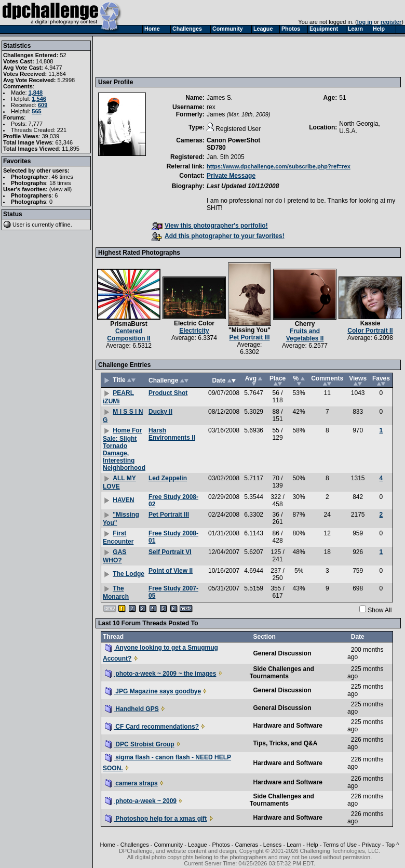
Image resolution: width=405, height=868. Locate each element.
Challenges (135, 845)
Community (169, 845)
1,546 (39, 99)
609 (43, 105)
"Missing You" (249, 330)
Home (108, 845)
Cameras (246, 845)
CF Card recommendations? (152, 727)
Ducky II (160, 412)
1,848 (36, 93)
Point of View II (171, 571)
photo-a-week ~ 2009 (141, 801)
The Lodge (129, 574)
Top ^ (392, 845)
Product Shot (168, 393)
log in (365, 22)
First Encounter (118, 537)
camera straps (131, 783)
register (391, 22)
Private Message (231, 176)
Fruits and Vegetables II (305, 335)
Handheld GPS (132, 709)
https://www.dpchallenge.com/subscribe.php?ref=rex (279, 166)
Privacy (371, 845)
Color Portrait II (370, 331)
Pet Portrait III (249, 337)
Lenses (272, 845)
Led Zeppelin (168, 478)
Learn (294, 845)
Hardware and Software (287, 726)
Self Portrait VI (170, 552)
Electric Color (194, 323)
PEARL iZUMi (118, 397)
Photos (221, 845)
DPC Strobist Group (140, 744)
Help (312, 845)
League (198, 845)
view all (61, 189)
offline (63, 225)
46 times (62, 177)
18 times (60, 183)
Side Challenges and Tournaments (282, 673)
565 (36, 111)
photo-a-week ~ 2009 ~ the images (160, 674)
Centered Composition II (129, 335)
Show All (380, 610)
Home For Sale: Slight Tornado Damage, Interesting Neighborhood (124, 449)
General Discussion (282, 653)
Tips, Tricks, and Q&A (285, 743)
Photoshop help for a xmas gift (156, 819)
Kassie (370, 323)
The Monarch (116, 593)
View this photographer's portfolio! (210, 226)
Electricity (194, 331)
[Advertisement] (168, 56)
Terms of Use (340, 845)
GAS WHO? (114, 556)
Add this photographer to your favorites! (218, 236)
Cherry (305, 324)
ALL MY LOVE (119, 482)
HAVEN (123, 500)
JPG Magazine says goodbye (153, 691)
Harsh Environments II (172, 434)
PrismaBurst (129, 324)
